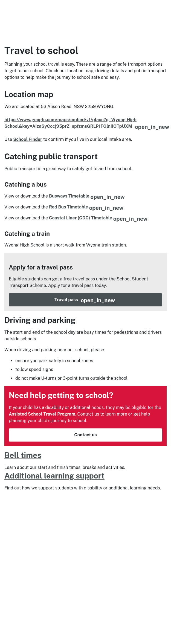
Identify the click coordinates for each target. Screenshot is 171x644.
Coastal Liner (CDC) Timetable (98, 218)
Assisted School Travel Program (42, 458)
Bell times (23, 499)
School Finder (28, 139)
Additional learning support (54, 520)
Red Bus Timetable (86, 207)
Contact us (85, 479)
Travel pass (108, 344)
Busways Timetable (87, 196)
